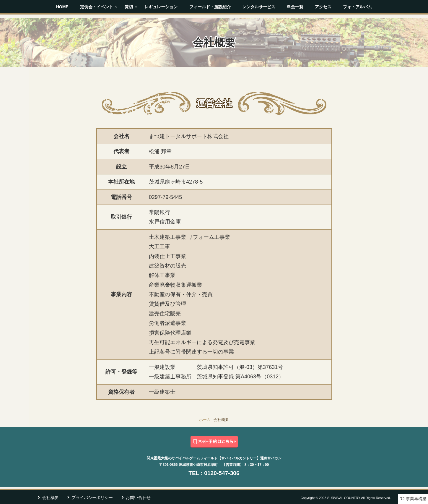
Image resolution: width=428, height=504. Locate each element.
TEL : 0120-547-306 (214, 473)
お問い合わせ (138, 497)
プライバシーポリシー (92, 497)
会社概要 (51, 497)
